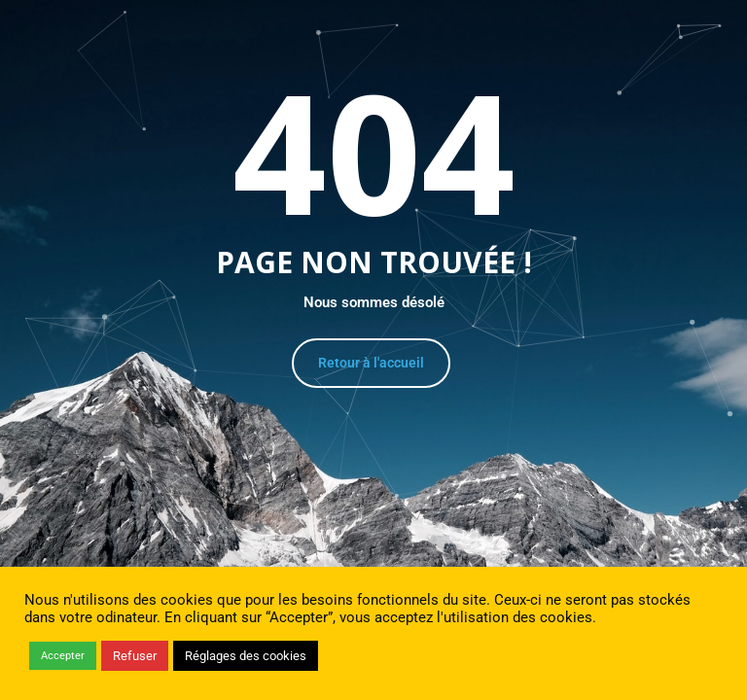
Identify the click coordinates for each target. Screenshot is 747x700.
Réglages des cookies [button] (246, 656)
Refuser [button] (135, 656)
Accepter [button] (63, 656)
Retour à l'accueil (371, 363)
